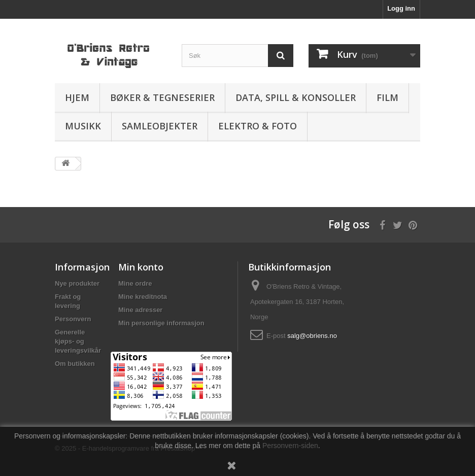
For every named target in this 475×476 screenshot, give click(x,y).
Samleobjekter (160, 126)
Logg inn (401, 8)
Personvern (73, 319)
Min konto (141, 267)
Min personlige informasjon (161, 323)
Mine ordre (135, 283)
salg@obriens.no (312, 336)
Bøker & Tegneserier (162, 97)
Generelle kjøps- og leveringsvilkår (78, 341)
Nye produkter (77, 283)
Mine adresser (140, 310)
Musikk (83, 126)
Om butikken (75, 364)
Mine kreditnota (143, 297)
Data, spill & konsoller (296, 97)
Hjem (77, 97)
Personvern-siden (290, 446)
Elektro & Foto (258, 126)
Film (387, 97)
